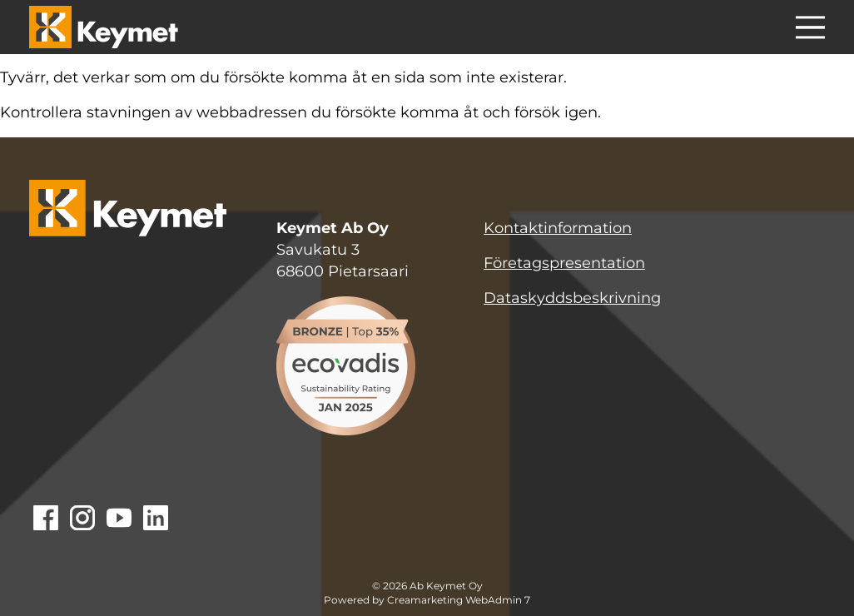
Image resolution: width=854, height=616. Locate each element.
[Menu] (810, 30)
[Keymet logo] (104, 27)
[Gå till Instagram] (82, 519)
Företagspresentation (564, 263)
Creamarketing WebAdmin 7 (459, 600)
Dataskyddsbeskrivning (572, 298)
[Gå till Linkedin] (156, 519)
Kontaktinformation (558, 228)
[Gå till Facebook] (46, 519)
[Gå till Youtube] (119, 519)
